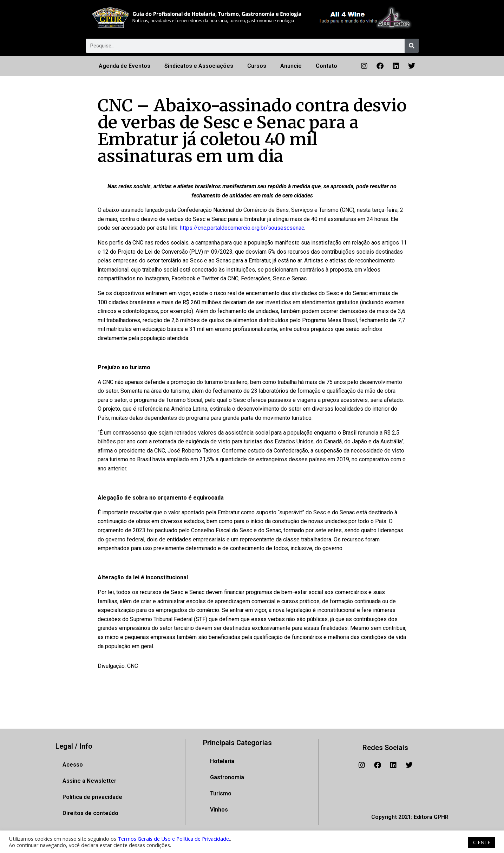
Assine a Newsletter (89, 781)
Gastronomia (227, 777)
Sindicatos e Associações (199, 66)
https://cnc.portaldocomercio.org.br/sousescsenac (242, 228)
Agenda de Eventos (125, 66)
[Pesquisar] (412, 46)
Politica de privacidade (92, 797)
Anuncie (291, 66)
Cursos (257, 66)
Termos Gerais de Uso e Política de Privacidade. (174, 839)
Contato (326, 66)
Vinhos (219, 810)
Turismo (221, 793)
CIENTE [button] (482, 842)
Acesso (73, 765)
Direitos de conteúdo (90, 813)
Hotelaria (222, 761)
